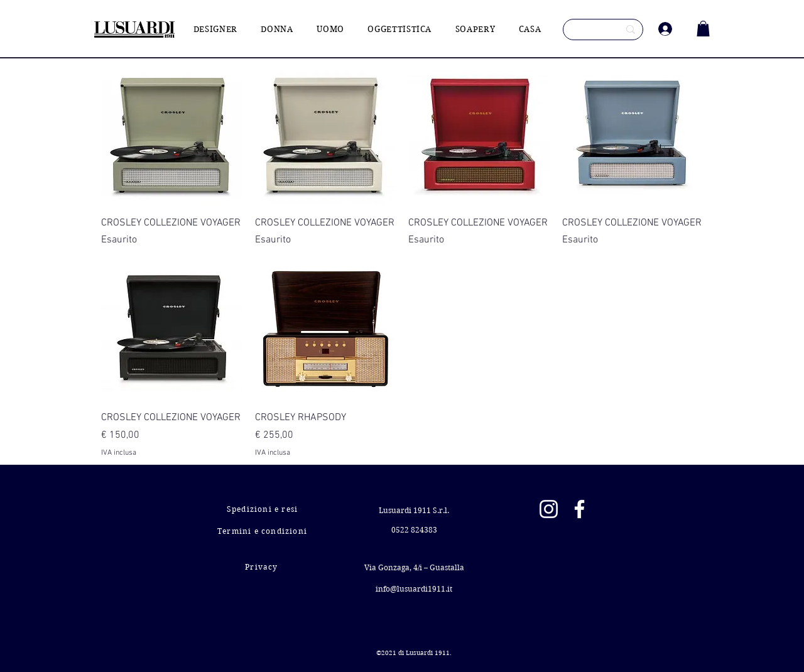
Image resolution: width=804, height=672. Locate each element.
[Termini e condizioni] (263, 531)
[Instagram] (549, 509)
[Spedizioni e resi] (263, 509)
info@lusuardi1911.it (414, 589)
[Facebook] (579, 509)
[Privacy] (263, 567)
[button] (703, 29)
